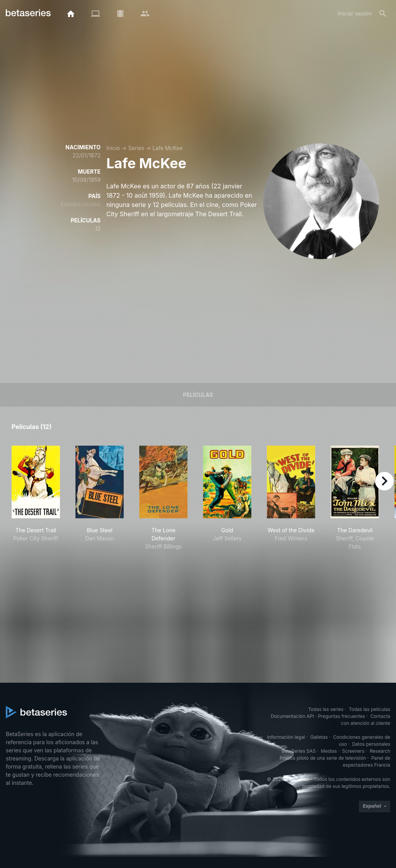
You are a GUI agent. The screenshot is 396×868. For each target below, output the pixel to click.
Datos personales (371, 744)
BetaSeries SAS (299, 751)
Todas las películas (370, 709)
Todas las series (326, 709)
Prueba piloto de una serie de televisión (323, 758)
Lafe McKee (167, 148)
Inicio (113, 148)
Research (380, 751)
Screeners (353, 751)
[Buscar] (383, 14)
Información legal (286, 737)
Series (136, 148)
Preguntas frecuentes (341, 716)
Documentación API (292, 716)
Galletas (319, 737)
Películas (198, 395)
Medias (329, 751)
